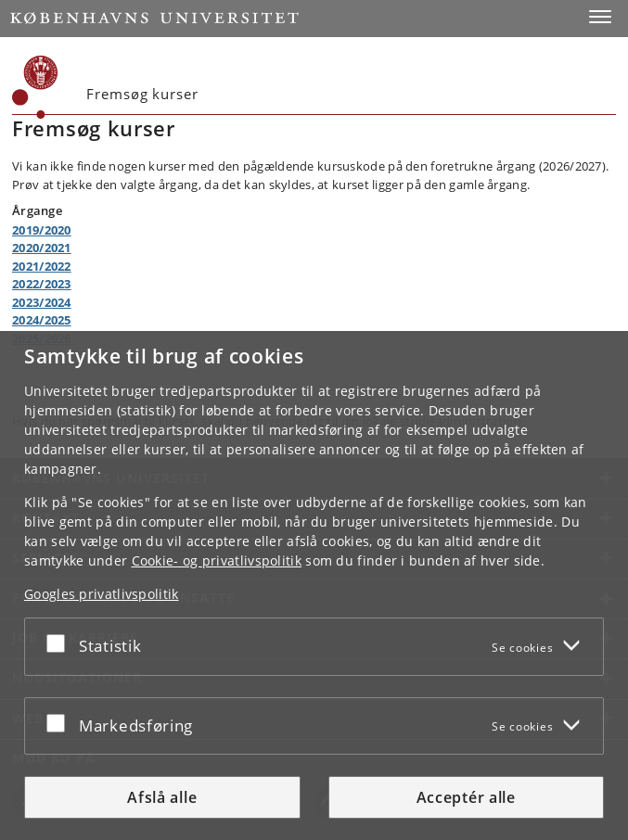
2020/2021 (42, 248)
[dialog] (314, 585)
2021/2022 (42, 266)
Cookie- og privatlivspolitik (217, 560)
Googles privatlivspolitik (102, 594)
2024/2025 (42, 320)
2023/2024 (42, 302)
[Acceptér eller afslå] (60, 643)
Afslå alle (162, 797)
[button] (600, 17)
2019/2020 (42, 230)
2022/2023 (42, 284)
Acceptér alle (466, 797)
